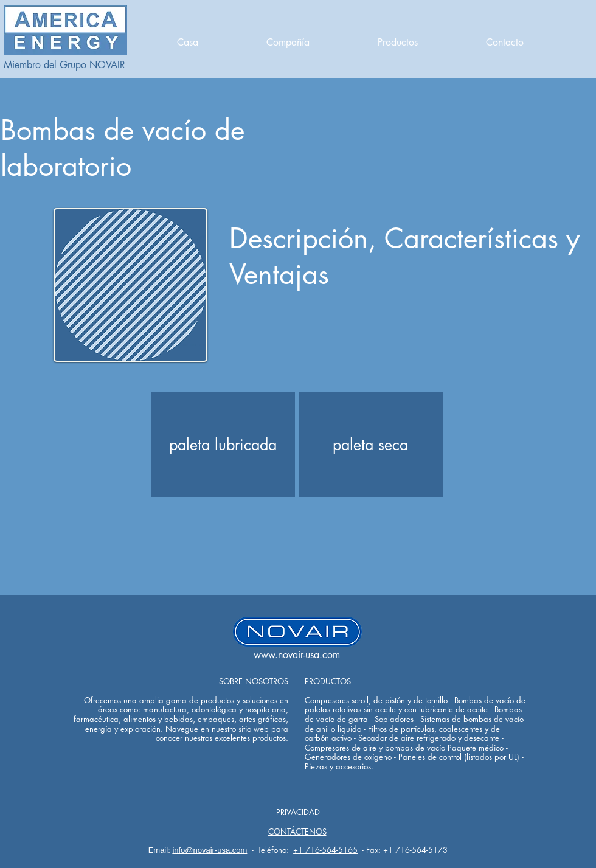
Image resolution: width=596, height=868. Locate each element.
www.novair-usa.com (297, 655)
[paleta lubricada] (223, 445)
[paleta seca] (370, 445)
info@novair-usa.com (210, 850)
